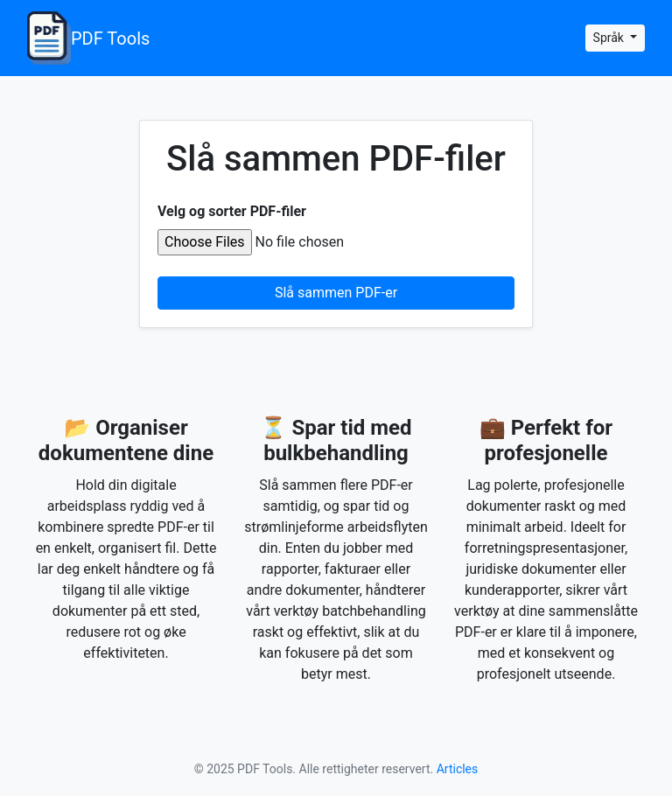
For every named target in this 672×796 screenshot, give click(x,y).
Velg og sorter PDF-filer (232, 211)
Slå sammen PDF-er (336, 293)
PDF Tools (88, 38)
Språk (610, 38)
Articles (458, 769)
